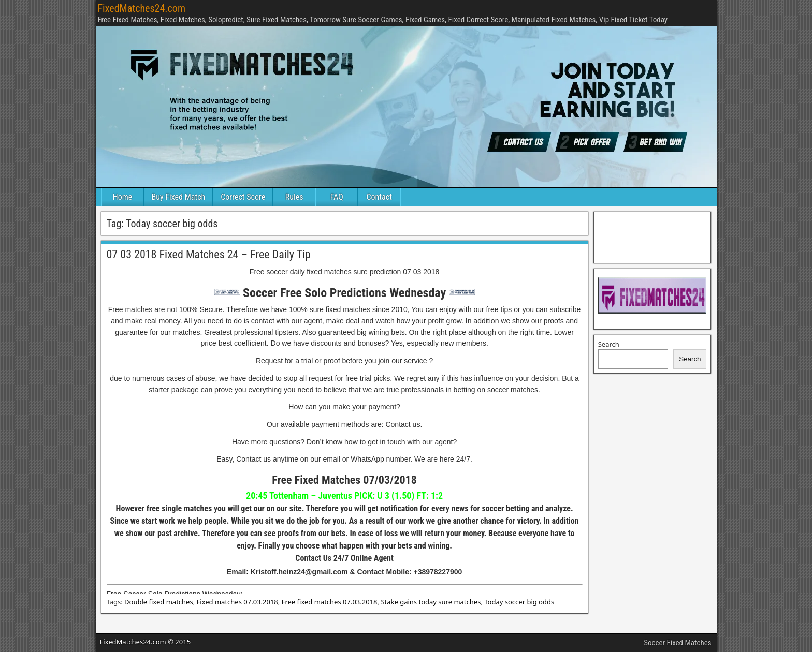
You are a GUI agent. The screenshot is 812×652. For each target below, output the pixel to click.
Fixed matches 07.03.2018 (237, 602)
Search (609, 344)
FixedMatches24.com (142, 8)
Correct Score (243, 197)
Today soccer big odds (519, 602)
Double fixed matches (159, 602)
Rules (294, 197)
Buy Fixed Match (179, 197)
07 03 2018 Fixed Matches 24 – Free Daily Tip (209, 254)
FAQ (337, 197)
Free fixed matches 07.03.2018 (330, 602)
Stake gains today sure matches (431, 602)
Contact (379, 197)
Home (123, 197)
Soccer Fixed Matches (677, 643)
